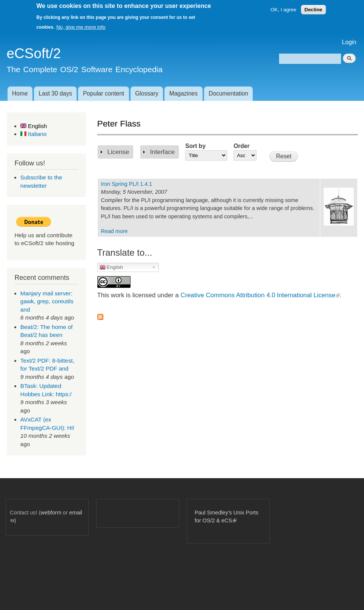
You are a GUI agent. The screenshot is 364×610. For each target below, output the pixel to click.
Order (241, 146)
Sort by (195, 146)
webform (51, 513)
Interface (162, 152)
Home (20, 93)
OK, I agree (283, 10)
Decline (313, 10)
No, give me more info (81, 27)
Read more (114, 231)
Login (349, 42)
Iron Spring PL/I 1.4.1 (127, 184)
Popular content (104, 93)
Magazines (184, 93)
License (118, 152)
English (34, 126)
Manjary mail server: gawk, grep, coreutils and (47, 301)
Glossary (147, 93)
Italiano (34, 134)
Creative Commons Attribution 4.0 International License (260, 295)
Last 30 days (55, 93)
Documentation (228, 93)
